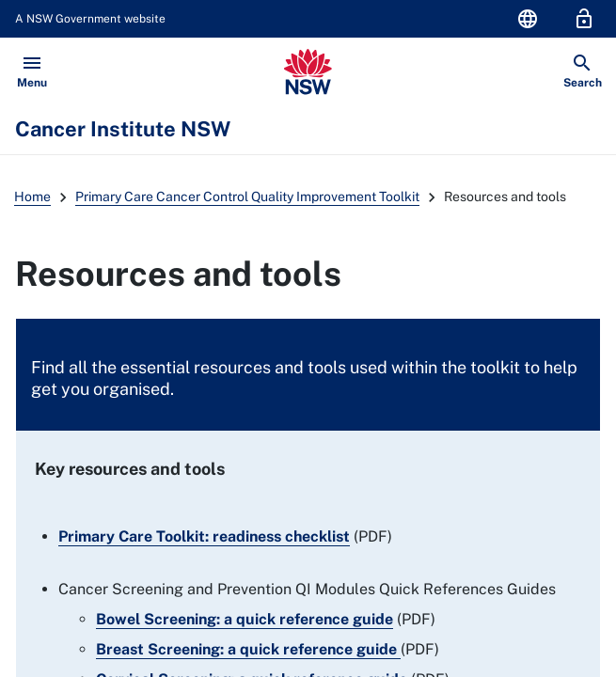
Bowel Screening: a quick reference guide (245, 619)
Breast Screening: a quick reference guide (246, 649)
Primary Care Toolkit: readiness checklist (204, 536)
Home (32, 197)
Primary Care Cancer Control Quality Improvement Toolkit (247, 197)
